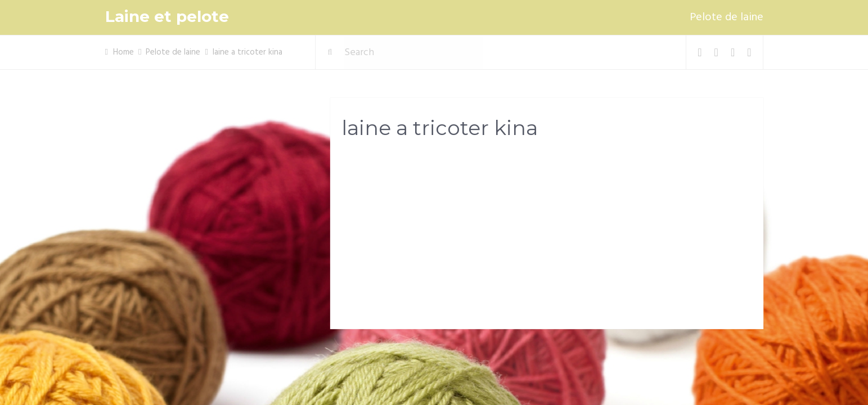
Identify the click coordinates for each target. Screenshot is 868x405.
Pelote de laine (727, 17)
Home (123, 52)
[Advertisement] (547, 237)
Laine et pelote (167, 17)
